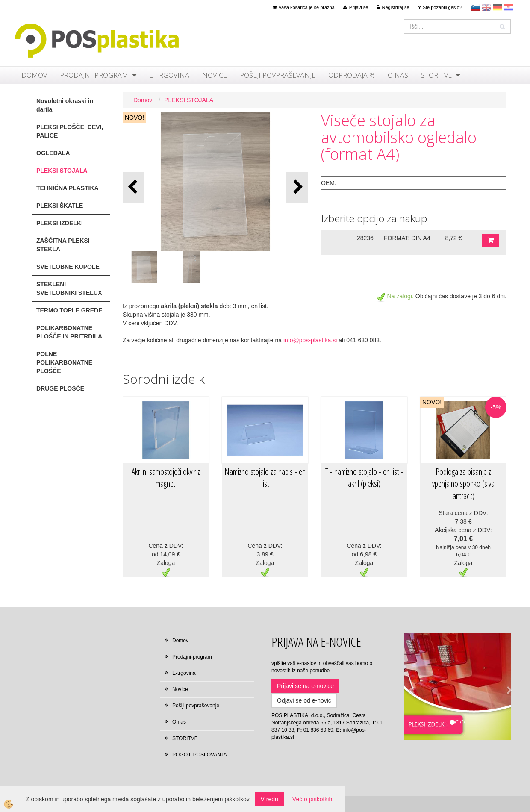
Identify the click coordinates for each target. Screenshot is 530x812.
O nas (398, 75)
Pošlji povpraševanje (278, 75)
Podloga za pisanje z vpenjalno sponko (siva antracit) (463, 484)
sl (475, 7)
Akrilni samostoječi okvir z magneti (166, 478)
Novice (215, 75)
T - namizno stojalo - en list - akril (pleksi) (364, 478)
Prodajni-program (94, 75)
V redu (269, 799)
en (486, 7)
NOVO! (134, 118)
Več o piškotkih (312, 799)
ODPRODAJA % (352, 75)
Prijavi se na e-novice (305, 686)
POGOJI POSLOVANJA (200, 755)
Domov (34, 75)
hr (509, 7)
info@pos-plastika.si (310, 340)
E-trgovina (169, 75)
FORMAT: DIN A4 (407, 238)
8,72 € (453, 238)
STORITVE (436, 75)
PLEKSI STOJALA (189, 100)
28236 (365, 238)
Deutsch (498, 7)
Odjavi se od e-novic (304, 700)
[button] (297, 187)
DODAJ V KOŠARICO (490, 240)
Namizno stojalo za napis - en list (265, 478)
